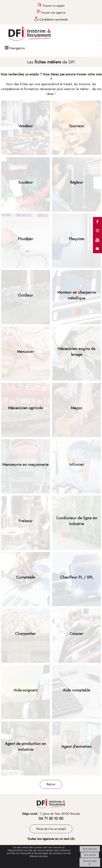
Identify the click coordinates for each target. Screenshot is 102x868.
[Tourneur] (76, 128)
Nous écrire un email (51, 829)
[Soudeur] (26, 184)
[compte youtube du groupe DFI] (97, 243)
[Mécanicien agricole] (26, 410)
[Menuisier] (26, 353)
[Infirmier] (76, 466)
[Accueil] (26, 34)
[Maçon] (76, 410)
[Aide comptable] (76, 692)
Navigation (17, 48)
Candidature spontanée (54, 19)
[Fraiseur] (26, 523)
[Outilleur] (26, 297)
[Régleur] (76, 184)
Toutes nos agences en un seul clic (51, 839)
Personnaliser (90, 862)
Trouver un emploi (54, 6)
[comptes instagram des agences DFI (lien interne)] (97, 234)
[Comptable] (26, 579)
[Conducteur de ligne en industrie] (76, 523)
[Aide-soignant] (26, 692)
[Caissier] (76, 636)
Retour (51, 784)
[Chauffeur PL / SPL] (76, 579)
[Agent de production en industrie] (26, 748)
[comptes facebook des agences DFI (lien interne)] (97, 225)
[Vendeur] (26, 128)
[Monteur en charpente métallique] (76, 297)
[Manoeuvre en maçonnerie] (26, 466)
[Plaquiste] (76, 241)
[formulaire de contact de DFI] (97, 252)
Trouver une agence (53, 13)
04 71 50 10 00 (51, 819)
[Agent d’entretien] (76, 748)
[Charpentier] (26, 636)
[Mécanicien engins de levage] (76, 353)
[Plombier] (26, 241)
